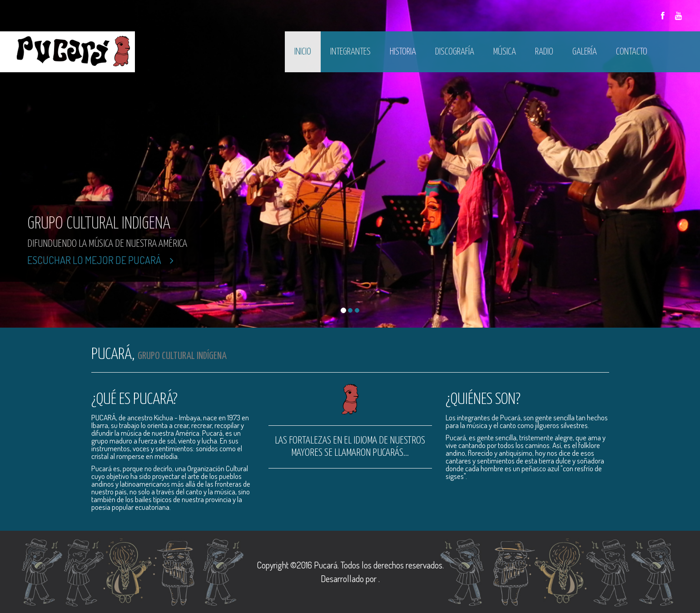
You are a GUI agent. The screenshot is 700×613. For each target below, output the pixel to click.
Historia (403, 52)
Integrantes (350, 52)
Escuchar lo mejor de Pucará (100, 260)
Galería (585, 52)
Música (505, 52)
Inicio (303, 52)
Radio (544, 52)
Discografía (455, 52)
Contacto (632, 52)
